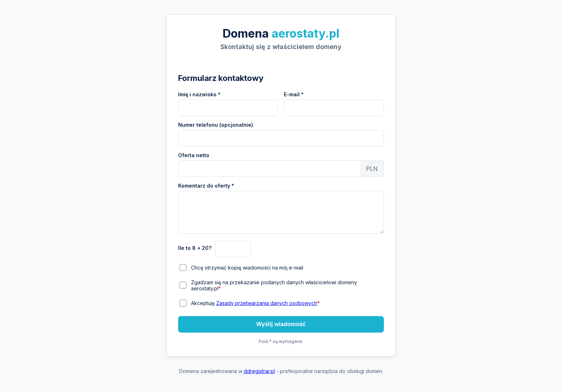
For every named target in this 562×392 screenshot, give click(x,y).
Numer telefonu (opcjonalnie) (216, 125)
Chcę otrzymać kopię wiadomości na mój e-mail (247, 268)
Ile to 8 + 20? (195, 248)
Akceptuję (255, 303)
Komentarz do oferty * (206, 186)
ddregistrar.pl (259, 371)
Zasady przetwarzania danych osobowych (267, 303)
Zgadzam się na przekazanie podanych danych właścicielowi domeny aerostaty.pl (274, 285)
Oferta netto (194, 155)
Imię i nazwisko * (199, 94)
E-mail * (294, 94)
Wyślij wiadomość (281, 324)
